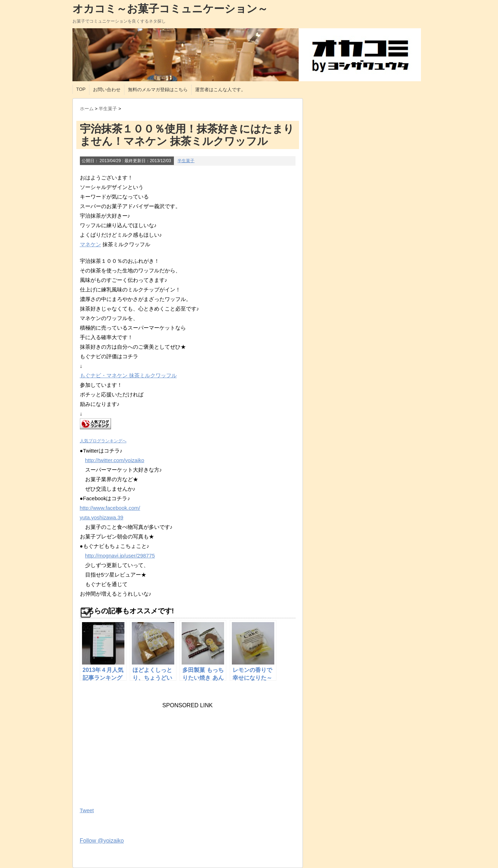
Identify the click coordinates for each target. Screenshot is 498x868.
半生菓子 (186, 161)
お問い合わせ (107, 90)
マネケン (90, 244)
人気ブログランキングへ (103, 441)
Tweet (87, 810)
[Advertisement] (133, 753)
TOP (81, 89)
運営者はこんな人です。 (220, 90)
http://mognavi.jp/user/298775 (120, 556)
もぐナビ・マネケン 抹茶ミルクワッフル (128, 375)
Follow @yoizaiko (102, 841)
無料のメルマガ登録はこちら (158, 90)
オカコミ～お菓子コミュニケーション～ (170, 9)
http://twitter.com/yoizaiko (115, 460)
